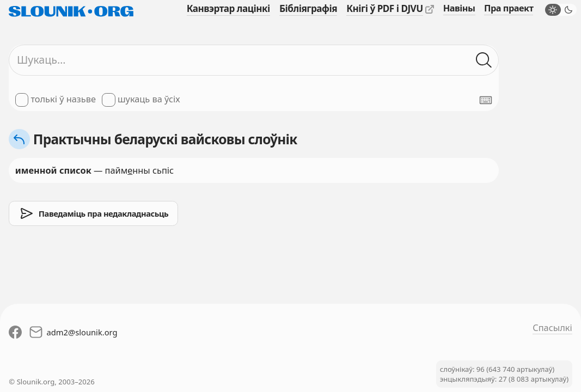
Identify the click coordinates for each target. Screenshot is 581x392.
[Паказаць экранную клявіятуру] (486, 100)
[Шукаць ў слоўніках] (484, 60)
